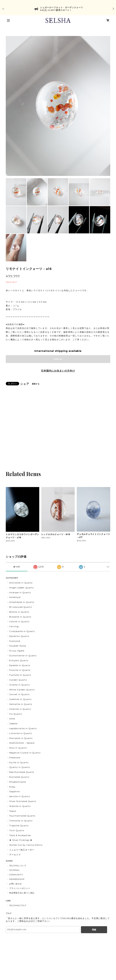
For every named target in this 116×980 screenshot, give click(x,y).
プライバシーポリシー (20, 888)
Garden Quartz (18, 680)
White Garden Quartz (22, 690)
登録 (94, 930)
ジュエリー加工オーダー (22, 850)
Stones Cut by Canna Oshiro (26, 845)
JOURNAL (14, 870)
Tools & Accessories (20, 835)
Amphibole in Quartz (22, 602)
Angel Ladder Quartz (21, 588)
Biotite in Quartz (19, 612)
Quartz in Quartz (20, 767)
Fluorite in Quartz (20, 670)
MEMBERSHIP (17, 879)
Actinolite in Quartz (21, 583)
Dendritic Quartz (19, 636)
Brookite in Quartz (20, 617)
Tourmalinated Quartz (22, 816)
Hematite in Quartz (21, 704)
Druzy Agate (17, 651)
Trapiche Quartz (19, 825)
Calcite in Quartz (19, 621)
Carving (14, 626)
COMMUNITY (16, 875)
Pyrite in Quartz (19, 762)
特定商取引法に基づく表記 (22, 893)
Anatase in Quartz (20, 592)
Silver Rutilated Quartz (23, 801)
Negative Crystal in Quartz (25, 753)
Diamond (15, 641)
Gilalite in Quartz (19, 685)
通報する (36, 384)
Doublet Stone (18, 646)
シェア (25, 384)
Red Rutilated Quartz (22, 772)
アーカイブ (15, 855)
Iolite (12, 719)
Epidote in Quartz (20, 665)
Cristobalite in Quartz (22, 631)
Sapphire (14, 791)
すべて (17, 567)
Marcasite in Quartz (21, 738)
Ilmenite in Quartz (20, 709)
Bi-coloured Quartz (20, 607)
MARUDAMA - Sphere (22, 743)
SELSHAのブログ (18, 905)
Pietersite (15, 758)
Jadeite (13, 723)
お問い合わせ (16, 884)
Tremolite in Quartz (21, 821)
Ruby (12, 787)
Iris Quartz (16, 714)
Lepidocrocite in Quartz (23, 728)
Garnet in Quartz (19, 694)
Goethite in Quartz (20, 699)
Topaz (13, 811)
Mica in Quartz (18, 748)
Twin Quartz (17, 830)
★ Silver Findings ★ (21, 840)
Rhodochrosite (18, 782)
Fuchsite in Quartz (20, 675)
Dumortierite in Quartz (23, 656)
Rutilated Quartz (19, 777)
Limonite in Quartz (20, 733)
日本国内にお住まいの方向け (58, 371)
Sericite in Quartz (20, 796)
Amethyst (15, 597)
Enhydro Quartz (19, 660)
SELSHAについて (18, 866)
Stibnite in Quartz (20, 806)
